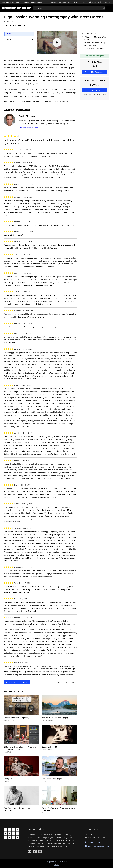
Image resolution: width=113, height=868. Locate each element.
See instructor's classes (28, 128)
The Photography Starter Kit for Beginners (17, 809)
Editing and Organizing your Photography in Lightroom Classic (21, 748)
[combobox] (69, 8)
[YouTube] (30, 852)
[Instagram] (40, 852)
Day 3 (8, 40)
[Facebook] (35, 852)
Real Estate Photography (52, 779)
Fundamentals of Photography (16, 718)
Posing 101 (8, 779)
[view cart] (84, 2)
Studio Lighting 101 (50, 747)
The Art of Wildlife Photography (55, 718)
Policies (57, 865)
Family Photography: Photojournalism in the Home (59, 809)
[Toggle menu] (109, 8)
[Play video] (57, 42)
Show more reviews (17, 682)
